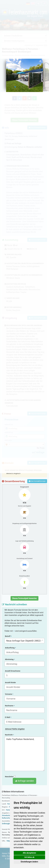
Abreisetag (10, 659)
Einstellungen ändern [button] (29, 862)
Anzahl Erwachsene (13, 671)
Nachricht (9, 735)
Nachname (10, 706)
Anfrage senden (24, 781)
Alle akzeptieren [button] (29, 853)
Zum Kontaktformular (37, 481)
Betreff (8, 636)
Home (4, 853)
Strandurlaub (7, 815)
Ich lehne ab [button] (29, 857)
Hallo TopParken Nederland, (24, 754)
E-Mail (8, 717)
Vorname (9, 694)
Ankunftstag (10, 648)
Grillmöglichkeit (8, 824)
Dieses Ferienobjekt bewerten (24, 598)
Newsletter (10, 777)
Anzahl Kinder (10, 682)
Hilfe (4, 856)
